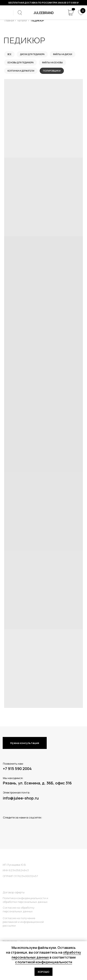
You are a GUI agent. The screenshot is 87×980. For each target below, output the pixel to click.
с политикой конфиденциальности (44, 962)
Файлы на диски (63, 54)
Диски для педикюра (32, 54)
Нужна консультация (25, 743)
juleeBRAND (44, 13)
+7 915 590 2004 (17, 769)
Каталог (22, 21)
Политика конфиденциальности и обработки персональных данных (25, 900)
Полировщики (52, 71)
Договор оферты (14, 892)
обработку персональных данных (46, 955)
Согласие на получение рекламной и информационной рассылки (23, 922)
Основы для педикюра (20, 63)
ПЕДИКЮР (38, 21)
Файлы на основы (52, 63)
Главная (9, 21)
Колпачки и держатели (21, 71)
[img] (6, 13)
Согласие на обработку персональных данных (19, 909)
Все (9, 54)
